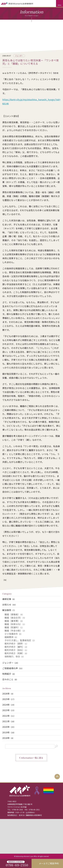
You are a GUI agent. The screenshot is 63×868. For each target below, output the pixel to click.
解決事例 (9, 610)
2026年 (8, 694)
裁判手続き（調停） (16, 643)
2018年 (8, 738)
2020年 (9, 727)
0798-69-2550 (18, 810)
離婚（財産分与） (15, 624)
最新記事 (9, 599)
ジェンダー (19, 56)
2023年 (9, 710)
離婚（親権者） (14, 614)
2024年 (9, 705)
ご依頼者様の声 (13, 668)
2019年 (9, 732)
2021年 (9, 721)
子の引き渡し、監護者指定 (20, 640)
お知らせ (10, 605)
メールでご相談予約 (49, 863)
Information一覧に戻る (32, 758)
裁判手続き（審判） (16, 647)
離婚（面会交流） (15, 618)
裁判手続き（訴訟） (16, 650)
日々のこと (10, 679)
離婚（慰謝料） (14, 627)
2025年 (9, 699)
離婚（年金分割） (15, 631)
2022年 (9, 716)
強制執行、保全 (15, 656)
